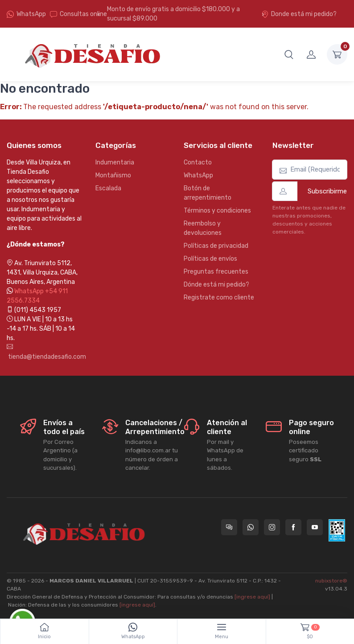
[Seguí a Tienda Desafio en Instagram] (272, 527)
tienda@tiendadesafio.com (44, 352)
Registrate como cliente (219, 297)
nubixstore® (331, 581)
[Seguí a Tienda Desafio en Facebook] (293, 527)
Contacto (198, 162)
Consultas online (78, 14)
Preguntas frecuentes (216, 272)
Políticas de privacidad (216, 246)
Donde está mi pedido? (299, 14)
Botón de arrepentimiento (208, 193)
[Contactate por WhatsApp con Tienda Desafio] (251, 527)
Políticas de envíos (210, 259)
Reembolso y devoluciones (203, 228)
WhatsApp (31, 14)
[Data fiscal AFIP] (337, 530)
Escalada (108, 188)
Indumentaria (115, 162)
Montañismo (113, 175)
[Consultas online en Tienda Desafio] (229, 527)
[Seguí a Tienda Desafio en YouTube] (315, 527)
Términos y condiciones (217, 211)
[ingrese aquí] (252, 597)
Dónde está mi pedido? (216, 285)
